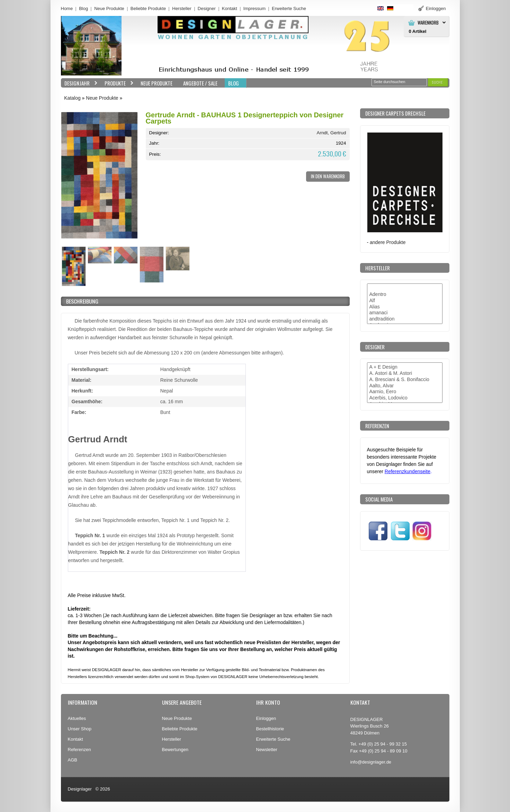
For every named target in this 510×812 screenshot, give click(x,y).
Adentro (405, 295)
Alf (405, 301)
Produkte (117, 83)
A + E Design (405, 367)
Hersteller (182, 8)
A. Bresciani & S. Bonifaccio (405, 380)
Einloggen (266, 718)
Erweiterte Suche (273, 739)
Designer (207, 8)
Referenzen (79, 750)
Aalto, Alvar (405, 386)
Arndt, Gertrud (331, 133)
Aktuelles (77, 718)
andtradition (405, 319)
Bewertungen (175, 750)
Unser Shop (80, 729)
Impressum (254, 8)
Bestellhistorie (270, 729)
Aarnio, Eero (405, 392)
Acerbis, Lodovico (405, 398)
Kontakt (230, 8)
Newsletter (267, 750)
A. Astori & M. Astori (405, 373)
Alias (405, 307)
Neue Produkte (109, 8)
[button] (438, 82)
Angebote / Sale (200, 83)
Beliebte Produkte (148, 8)
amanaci (405, 313)
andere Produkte (388, 242)
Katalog (72, 98)
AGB (73, 760)
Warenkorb (428, 23)
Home (67, 8)
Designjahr (79, 83)
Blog (83, 8)
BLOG (234, 83)
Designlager (80, 789)
